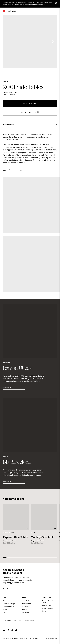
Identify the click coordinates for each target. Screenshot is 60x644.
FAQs (5, 612)
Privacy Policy (25, 639)
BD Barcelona (11, 95)
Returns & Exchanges (9, 604)
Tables (6, 81)
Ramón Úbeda (13, 93)
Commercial (30, 620)
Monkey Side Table (43, 537)
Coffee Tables (9, 533)
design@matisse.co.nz (39, 5)
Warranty (6, 610)
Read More (7, 388)
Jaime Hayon (12, 541)
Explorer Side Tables (16, 537)
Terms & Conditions (10, 639)
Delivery (5, 601)
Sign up (6, 588)
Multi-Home (18, 620)
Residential (7, 620)
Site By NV (37, 639)
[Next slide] (52, 42)
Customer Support (8, 607)
